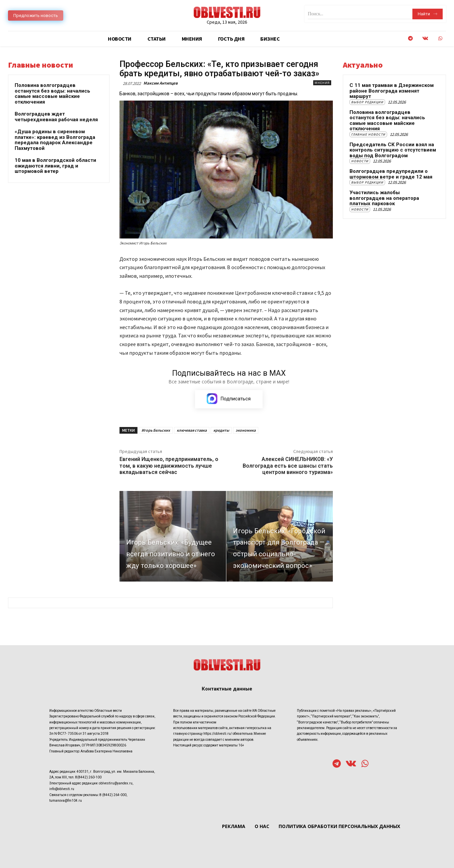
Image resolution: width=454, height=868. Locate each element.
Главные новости (368, 134)
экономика (246, 430)
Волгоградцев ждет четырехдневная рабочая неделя (56, 117)
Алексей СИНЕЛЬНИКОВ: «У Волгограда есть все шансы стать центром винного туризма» (288, 465)
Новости (360, 161)
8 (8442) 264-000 (113, 795)
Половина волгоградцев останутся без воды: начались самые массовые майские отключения (52, 94)
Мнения (322, 83)
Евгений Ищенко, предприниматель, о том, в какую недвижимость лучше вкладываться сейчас (169, 465)
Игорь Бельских (156, 430)
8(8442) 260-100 (88, 778)
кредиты (221, 430)
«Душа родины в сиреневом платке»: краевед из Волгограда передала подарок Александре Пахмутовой (55, 140)
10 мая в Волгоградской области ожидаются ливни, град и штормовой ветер (55, 166)
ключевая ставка (192, 430)
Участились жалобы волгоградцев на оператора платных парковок (384, 198)
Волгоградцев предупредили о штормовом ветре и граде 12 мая (391, 174)
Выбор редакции (367, 102)
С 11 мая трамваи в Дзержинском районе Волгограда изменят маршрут (392, 91)
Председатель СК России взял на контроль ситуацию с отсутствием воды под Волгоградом (393, 150)
